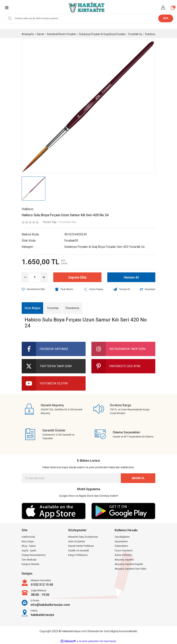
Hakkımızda (28, 537)
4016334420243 (76, 234)
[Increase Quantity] (44, 277)
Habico (27, 209)
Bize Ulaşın (28, 541)
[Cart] (172, 8)
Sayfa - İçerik (29, 551)
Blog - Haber (29, 546)
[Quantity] (35, 277)
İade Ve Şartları (77, 541)
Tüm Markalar (29, 560)
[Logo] (86, 8)
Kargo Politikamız (78, 555)
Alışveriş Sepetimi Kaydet (129, 564)
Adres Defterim (123, 555)
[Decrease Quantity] (25, 277)
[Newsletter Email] (88, 478)
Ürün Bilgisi (32, 308)
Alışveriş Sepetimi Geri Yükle (130, 569)
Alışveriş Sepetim (124, 560)
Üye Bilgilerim (122, 537)
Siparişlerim (121, 541)
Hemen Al (131, 277)
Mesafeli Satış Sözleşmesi (83, 537)
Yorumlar (53, 308)
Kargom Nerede (31, 564)
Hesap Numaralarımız (34, 555)
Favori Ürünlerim (124, 551)
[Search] (88, 18)
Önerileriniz (72, 308)
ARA (166, 18)
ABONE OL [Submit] (138, 478)
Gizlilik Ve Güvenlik (79, 551)
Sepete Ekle (77, 277)
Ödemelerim (121, 546)
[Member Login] (163, 7)
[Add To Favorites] (33, 289)
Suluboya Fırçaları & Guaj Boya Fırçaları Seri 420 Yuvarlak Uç (104, 247)
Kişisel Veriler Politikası (81, 546)
